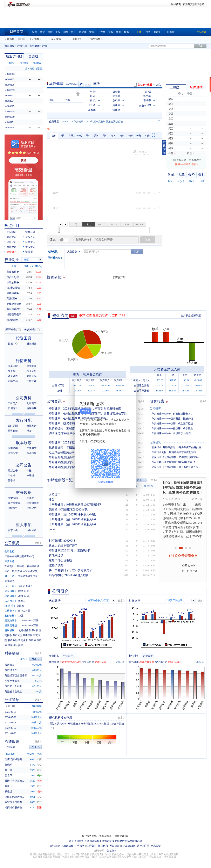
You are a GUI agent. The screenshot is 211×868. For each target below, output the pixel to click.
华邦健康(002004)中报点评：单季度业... (173, 428)
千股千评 (30, 247)
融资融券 (13, 376)
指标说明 (196, 316)
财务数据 (24, 493)
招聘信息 (103, 846)
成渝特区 (13, 645)
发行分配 (24, 420)
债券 (92, 32)
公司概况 (12, 543)
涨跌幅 (37, 63)
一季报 (30, 476)
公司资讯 (54, 401)
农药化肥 (23, 640)
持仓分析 (32, 371)
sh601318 (10, 111)
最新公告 (13, 471)
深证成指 (56, 39)
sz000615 (10, 106)
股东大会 (13, 530)
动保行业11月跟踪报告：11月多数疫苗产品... (176, 467)
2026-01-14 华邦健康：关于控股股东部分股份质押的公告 (92, 122)
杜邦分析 (32, 508)
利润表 (30, 498)
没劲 (52, 500)
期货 (66, 32)
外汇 (74, 32)
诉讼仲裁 (32, 530)
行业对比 (12, 260)
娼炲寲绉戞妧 (14, 314)
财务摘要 (12, 653)
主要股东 (32, 448)
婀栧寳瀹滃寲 (14, 304)
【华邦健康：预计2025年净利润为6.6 (72, 519)
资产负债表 (14, 503)
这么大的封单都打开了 (63, 546)
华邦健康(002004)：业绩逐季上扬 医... (172, 433)
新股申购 (12, 247)
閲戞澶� (12, 298)
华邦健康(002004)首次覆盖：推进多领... (173, 419)
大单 (181, 175)
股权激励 (13, 640)
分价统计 (13, 371)
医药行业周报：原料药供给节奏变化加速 (174, 452)
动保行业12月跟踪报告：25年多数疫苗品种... (176, 457)
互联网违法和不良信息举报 (99, 841)
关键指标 (13, 498)
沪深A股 (34, 630)
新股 (118, 32)
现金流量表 (33, 503)
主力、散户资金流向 (88, 374)
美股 (58, 32)
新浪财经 (9, 46)
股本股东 (24, 443)
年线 (71, 136)
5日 (63, 136)
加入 (159, 85)
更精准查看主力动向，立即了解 (102, 315)
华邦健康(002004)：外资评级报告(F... (172, 414)
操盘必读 (30, 232)
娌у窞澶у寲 (13, 277)
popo (52, 529)
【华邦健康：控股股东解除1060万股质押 (75, 505)
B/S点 (79, 136)
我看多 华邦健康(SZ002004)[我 (68, 510)
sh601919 (10, 90)
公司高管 (32, 403)
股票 (34, 32)
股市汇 (157, 32)
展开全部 (11, 330)
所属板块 (32, 408)
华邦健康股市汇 (60, 480)
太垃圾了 (55, 495)
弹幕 (53, 240)
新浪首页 (188, 4)
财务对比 (32, 344)
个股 (111, 32)
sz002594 (10, 101)
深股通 (32, 640)
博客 (148, 32)
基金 (42, 32)
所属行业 (13, 408)
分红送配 (13, 426)
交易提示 (12, 232)
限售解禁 (13, 431)
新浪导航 (199, 4)
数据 (126, 32)
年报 (29, 471)
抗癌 (21, 645)
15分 (130, 136)
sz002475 (10, 128)
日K (88, 136)
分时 (54, 136)
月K (105, 136)
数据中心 (13, 344)
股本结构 (13, 448)
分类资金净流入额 (167, 369)
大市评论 (12, 237)
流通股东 (13, 453)
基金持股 (32, 453)
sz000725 (10, 79)
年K (113, 136)
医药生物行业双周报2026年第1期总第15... (174, 462)
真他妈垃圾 (56, 555)
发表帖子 (137, 480)
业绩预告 (13, 508)
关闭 (131, 387)
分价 (191, 175)
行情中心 (22, 46)
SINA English (128, 846)
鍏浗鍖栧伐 (13, 288)
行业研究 (155, 442)
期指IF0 (77, 39)
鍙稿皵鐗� (13, 293)
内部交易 (13, 381)
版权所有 (112, 851)
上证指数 (34, 39)
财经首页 (176, 4)
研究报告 (157, 401)
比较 (137, 252)
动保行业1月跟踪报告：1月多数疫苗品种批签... (177, 447)
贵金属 (83, 32)
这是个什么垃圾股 (60, 560)
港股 (50, 32)
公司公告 (12, 242)
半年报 (12, 476)
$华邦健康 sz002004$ (62, 541)
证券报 (29, 252)
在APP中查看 (145, 85)
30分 (139, 136)
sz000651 (10, 95)
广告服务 (80, 846)
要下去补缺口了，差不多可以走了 (70, 570)
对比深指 (164, 147)
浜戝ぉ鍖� (13, 282)
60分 (147, 136)
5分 (122, 136)
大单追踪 (13, 366)
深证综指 (27, 635)
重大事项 (24, 525)
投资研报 (54, 277)
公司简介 (13, 403)
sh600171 (10, 122)
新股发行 (32, 426)
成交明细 (32, 366)
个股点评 (30, 237)
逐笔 (171, 175)
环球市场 (9, 39)
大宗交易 (32, 376)
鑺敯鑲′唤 (12, 320)
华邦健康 (35, 46)
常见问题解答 (76, 841)
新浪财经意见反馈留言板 (128, 841)
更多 (140, 401)
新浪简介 (55, 846)
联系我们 (91, 846)
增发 (29, 431)
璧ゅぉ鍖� (13, 272)
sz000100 (10, 85)
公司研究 (155, 409)
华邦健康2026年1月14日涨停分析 (70, 551)
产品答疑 (156, 846)
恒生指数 (95, 39)
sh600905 (10, 74)
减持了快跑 (56, 565)
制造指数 (23, 630)
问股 (97, 84)
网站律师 (115, 846)
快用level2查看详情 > (186, 164)
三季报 (12, 480)
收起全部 (30, 330)
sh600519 (10, 117)
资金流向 (60, 316)
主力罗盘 (186, 316)
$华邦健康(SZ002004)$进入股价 (69, 575)
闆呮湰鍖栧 (13, 309)
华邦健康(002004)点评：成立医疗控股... (173, 424)
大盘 (103, 32)
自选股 (171, 32)
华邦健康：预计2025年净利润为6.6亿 (72, 515)
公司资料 (24, 398)
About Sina (67, 846)
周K (96, 136)
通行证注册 (143, 846)
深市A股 (17, 635)
